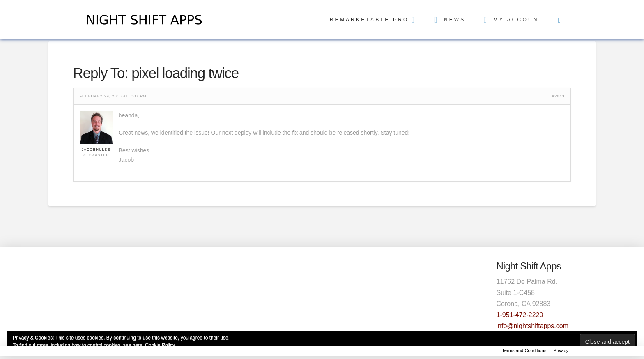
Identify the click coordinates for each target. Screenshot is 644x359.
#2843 (558, 96)
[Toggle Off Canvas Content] (559, 20)
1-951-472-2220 (520, 315)
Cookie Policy (160, 345)
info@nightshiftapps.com (532, 326)
